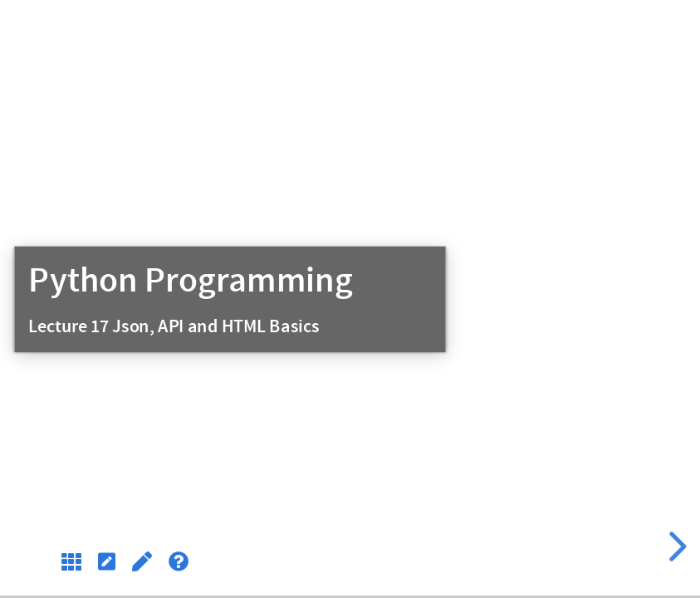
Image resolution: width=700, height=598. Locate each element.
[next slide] (675, 547)
